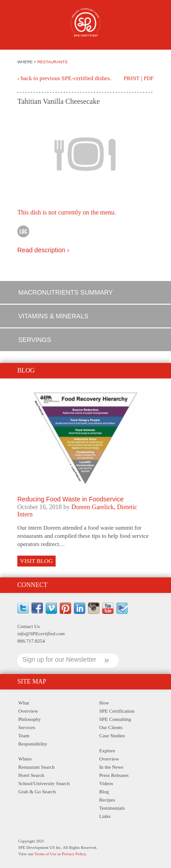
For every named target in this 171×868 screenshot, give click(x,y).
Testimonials (112, 808)
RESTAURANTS (52, 62)
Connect (32, 585)
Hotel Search (31, 775)
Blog (104, 791)
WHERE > (27, 62)
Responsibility (33, 744)
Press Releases (114, 775)
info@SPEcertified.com (41, 633)
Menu (22, 26)
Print (132, 78)
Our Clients (111, 727)
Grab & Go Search (37, 791)
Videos (106, 783)
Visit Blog (36, 561)
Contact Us (28, 626)
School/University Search (44, 783)
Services (27, 727)
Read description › (43, 250)
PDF (149, 78)
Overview (28, 711)
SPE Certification (117, 711)
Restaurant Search (36, 767)
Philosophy (30, 719)
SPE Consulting (115, 719)
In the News (111, 767)
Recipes (107, 800)
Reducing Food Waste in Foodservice (70, 499)
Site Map (32, 682)
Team (24, 735)
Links (105, 816)
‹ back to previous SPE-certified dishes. (64, 78)
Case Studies (112, 735)
